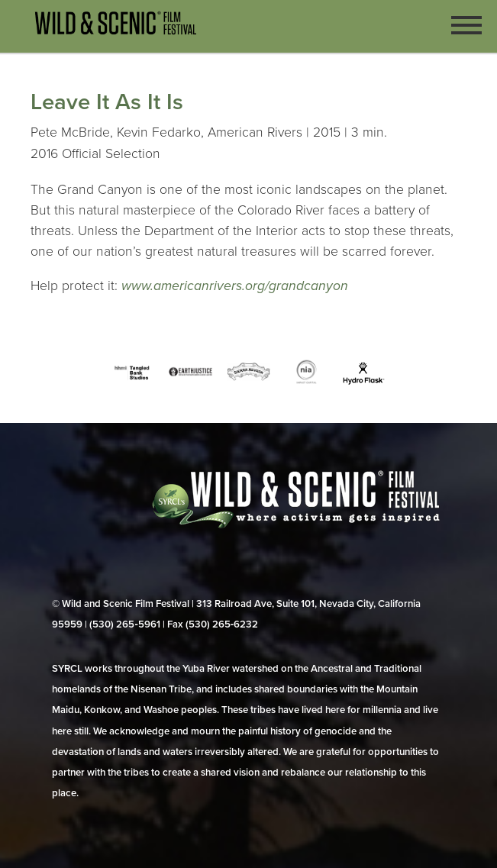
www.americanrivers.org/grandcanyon (235, 286)
